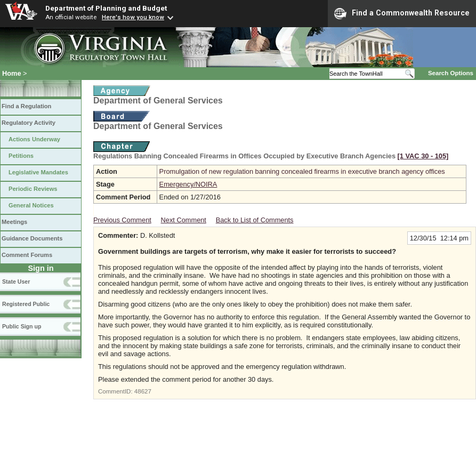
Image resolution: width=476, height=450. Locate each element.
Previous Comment (122, 220)
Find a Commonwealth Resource (402, 13)
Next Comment (184, 220)
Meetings (14, 222)
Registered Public (26, 304)
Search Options (451, 73)
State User (16, 282)
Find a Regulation (26, 106)
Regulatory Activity (29, 123)
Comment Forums (27, 255)
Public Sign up (22, 326)
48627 (143, 391)
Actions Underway (34, 139)
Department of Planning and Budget (106, 8)
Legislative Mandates (38, 172)
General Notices (31, 205)
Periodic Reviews (33, 189)
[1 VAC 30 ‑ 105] (423, 156)
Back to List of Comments (255, 220)
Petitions (21, 156)
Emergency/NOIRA (188, 184)
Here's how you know (133, 17)
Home (12, 73)
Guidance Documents (32, 238)
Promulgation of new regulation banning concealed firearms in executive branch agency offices (302, 171)
